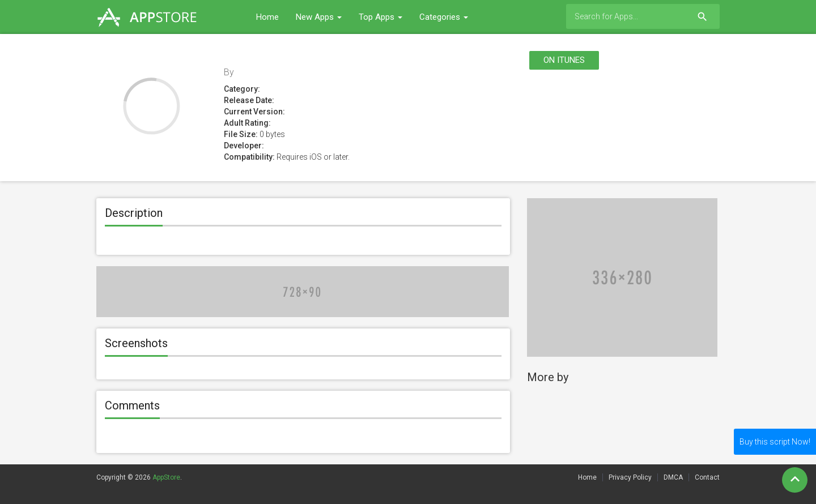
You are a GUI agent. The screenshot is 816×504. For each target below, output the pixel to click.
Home (267, 17)
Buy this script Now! (775, 442)
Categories (444, 17)
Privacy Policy (630, 477)
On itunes (564, 60)
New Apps (319, 17)
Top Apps (381, 17)
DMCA (673, 477)
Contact (707, 477)
